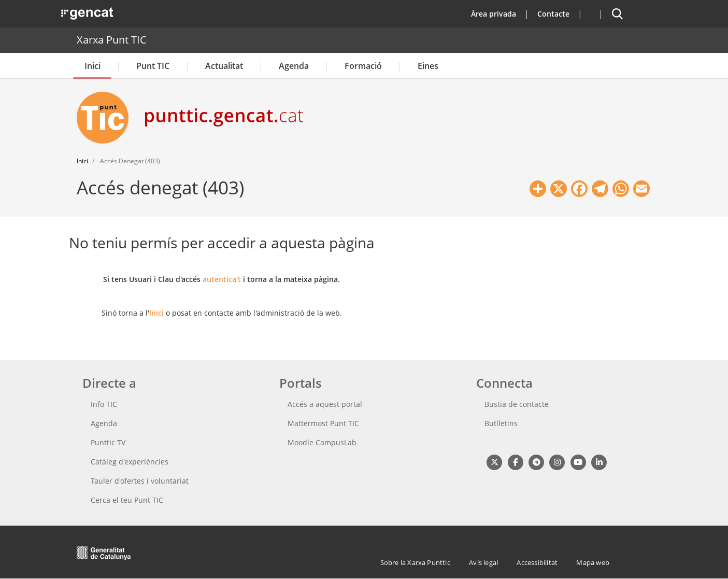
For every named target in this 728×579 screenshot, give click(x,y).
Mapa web (593, 562)
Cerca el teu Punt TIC (127, 500)
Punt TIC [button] (153, 66)
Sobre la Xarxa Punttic (415, 562)
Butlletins (501, 423)
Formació (363, 66)
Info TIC (104, 404)
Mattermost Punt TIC (323, 423)
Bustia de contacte (517, 404)
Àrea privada (494, 14)
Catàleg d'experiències (130, 462)
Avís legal (483, 562)
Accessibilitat (537, 562)
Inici (92, 66)
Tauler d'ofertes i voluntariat (140, 481)
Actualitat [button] (224, 66)
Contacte (553, 14)
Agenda (294, 66)
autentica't (222, 279)
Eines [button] (428, 66)
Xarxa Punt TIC (112, 40)
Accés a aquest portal (325, 404)
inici (156, 313)
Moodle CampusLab (322, 442)
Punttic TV (108, 442)
